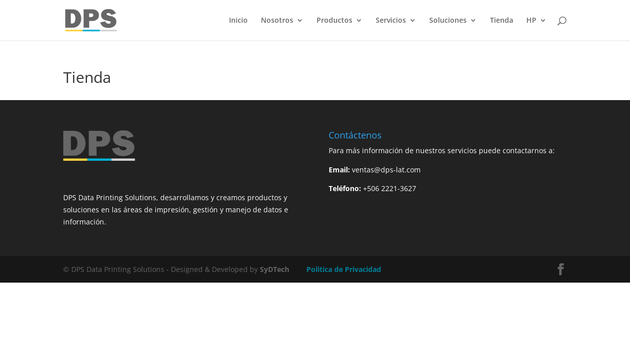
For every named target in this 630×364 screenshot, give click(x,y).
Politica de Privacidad (344, 269)
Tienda (502, 21)
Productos (334, 21)
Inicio (238, 21)
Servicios (391, 21)
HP (531, 21)
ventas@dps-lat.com (386, 170)
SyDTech (275, 269)
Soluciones (448, 21)
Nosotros (277, 21)
